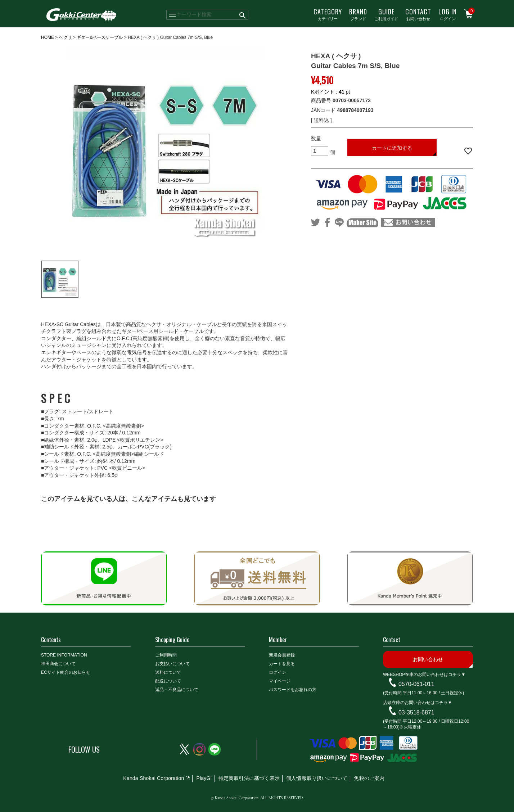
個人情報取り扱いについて (317, 778)
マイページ (280, 681)
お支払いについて (172, 664)
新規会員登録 (282, 655)
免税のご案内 (369, 778)
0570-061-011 (416, 684)
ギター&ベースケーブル (100, 37)
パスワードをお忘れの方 (293, 690)
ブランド (358, 14)
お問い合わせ (418, 14)
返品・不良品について (177, 690)
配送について (168, 681)
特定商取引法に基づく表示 (249, 778)
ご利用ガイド (386, 14)
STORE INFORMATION (64, 655)
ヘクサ (66, 37)
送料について (168, 672)
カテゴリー (328, 14)
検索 (243, 15)
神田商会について (58, 664)
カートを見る (282, 664)
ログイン (448, 14)
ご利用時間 (166, 655)
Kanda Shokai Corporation (154, 778)
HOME (48, 37)
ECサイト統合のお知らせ (66, 672)
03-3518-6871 (416, 712)
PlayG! (204, 778)
